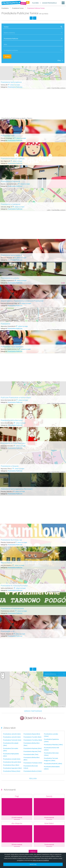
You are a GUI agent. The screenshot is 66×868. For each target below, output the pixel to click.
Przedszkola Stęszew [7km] (32, 749)
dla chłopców (17, 821)
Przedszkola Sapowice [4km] (12, 765)
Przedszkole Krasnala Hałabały (13, 158)
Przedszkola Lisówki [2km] (12, 756)
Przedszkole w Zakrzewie (10, 204)
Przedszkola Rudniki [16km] (53, 761)
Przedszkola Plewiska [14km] (53, 742)
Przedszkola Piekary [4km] (12, 768)
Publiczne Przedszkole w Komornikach (16, 397)
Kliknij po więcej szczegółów (41, 860)
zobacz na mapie (15, 85)
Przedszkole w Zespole (10, 466)
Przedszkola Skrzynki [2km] (12, 759)
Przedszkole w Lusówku (10, 278)
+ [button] (3, 674)
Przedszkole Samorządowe (11, 82)
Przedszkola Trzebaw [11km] (33, 760)
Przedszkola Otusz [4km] (11, 762)
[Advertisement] (33, 102)
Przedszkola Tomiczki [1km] (12, 737)
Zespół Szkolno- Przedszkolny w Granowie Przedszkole (22, 301)
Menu (63, 3)
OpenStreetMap (56, 88)
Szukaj (7, 56)
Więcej (33, 849)
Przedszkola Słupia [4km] (32, 731)
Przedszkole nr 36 (8, 631)
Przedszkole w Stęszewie (10, 181)
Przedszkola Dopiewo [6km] (33, 746)
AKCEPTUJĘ (33, 864)
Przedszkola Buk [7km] (31, 752)
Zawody (49, 794)
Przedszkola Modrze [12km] (33, 768)
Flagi (17, 794)
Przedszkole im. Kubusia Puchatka (14, 586)
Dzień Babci (49, 821)
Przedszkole (5, 324)
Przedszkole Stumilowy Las (11, 540)
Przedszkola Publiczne (15, 87)
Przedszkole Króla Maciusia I (12, 420)
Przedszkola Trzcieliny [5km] (33, 737)
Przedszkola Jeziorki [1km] (12, 731)
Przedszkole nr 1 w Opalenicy (12, 347)
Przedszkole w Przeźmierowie (12, 608)
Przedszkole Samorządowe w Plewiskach (17, 489)
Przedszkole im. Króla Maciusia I (13, 443)
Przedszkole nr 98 (8, 136)
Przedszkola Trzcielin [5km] (32, 734)
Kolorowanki (10, 787)
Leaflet (49, 88)
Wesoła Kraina (6, 563)
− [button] (3, 677)
